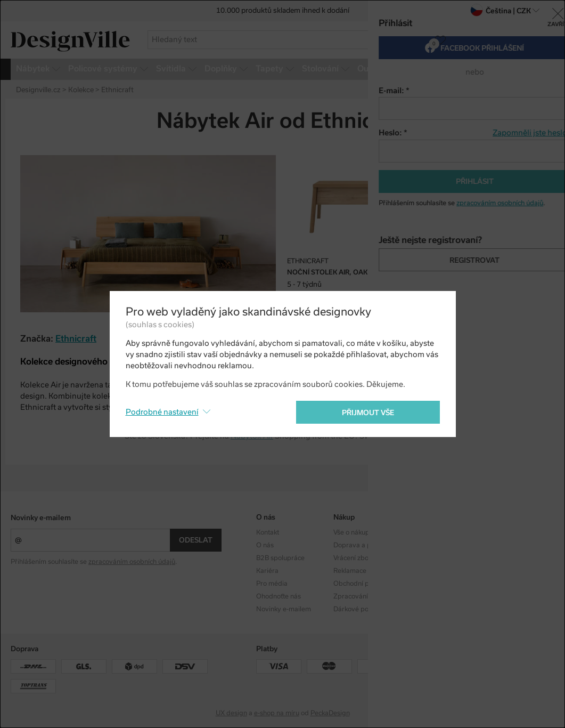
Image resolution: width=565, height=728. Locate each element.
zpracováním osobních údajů (132, 562)
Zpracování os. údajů (365, 596)
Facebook (502, 545)
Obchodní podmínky (364, 584)
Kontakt (268, 532)
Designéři (425, 545)
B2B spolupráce (280, 558)
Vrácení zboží (353, 558)
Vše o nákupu (353, 532)
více (549, 68)
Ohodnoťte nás (279, 596)
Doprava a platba (360, 545)
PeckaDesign (330, 713)
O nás (265, 545)
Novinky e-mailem (41, 518)
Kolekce (422, 532)
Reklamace (350, 571)
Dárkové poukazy (360, 609)
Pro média (272, 584)
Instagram (503, 532)
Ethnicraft (76, 339)
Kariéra (267, 571)
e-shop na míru (277, 713)
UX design (231, 713)
